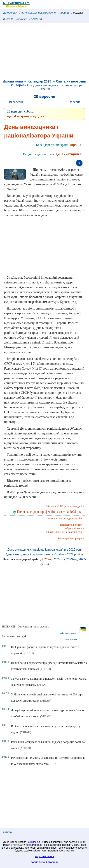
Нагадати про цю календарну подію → (64, 518)
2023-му (72, 559)
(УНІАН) (28, 653)
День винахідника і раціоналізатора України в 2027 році (43, 554)
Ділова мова (13, 81)
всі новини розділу (69, 633)
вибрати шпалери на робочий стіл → (65, 532)
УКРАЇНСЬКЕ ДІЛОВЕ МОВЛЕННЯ (37, 13)
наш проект (34, 842)
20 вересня (20, 85)
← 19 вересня (14, 102)
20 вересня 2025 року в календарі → (65, 506)
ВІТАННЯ (7, 19)
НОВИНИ (63, 13)
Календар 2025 (39, 81)
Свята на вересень (71, 81)
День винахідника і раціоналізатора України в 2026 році (45, 550)
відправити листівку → (72, 525)
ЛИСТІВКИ (21, 19)
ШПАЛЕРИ (36, 19)
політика (7, 832)
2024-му (60, 559)
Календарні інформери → (71, 538)
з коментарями (71, 639)
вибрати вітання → (75, 528)
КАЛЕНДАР (78, 13)
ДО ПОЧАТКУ (9, 13)
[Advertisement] (44, 52)
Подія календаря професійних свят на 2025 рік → (49, 512)
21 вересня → (75, 102)
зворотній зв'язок (44, 856)
